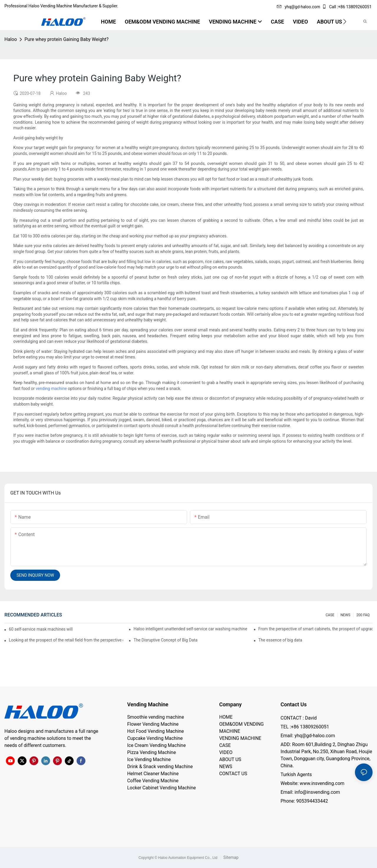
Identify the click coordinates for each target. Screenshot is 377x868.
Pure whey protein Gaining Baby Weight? (66, 39)
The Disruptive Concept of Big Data (165, 640)
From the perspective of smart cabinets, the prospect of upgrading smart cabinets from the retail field (315, 629)
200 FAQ (363, 615)
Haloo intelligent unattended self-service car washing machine (190, 629)
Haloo (11, 39)
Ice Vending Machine (149, 759)
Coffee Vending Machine (153, 781)
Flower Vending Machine (153, 724)
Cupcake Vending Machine (155, 738)
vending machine (51, 388)
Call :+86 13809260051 (347, 7)
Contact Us (294, 704)
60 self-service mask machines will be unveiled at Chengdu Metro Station (41, 629)
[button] (345, 22)
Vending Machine (148, 704)
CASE (330, 615)
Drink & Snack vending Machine (160, 767)
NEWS (345, 615)
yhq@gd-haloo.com (298, 7)
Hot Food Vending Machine (156, 731)
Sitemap (230, 857)
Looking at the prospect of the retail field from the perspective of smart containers (66, 640)
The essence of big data (280, 640)
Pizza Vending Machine (152, 752)
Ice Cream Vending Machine (157, 745)
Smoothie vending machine (156, 717)
